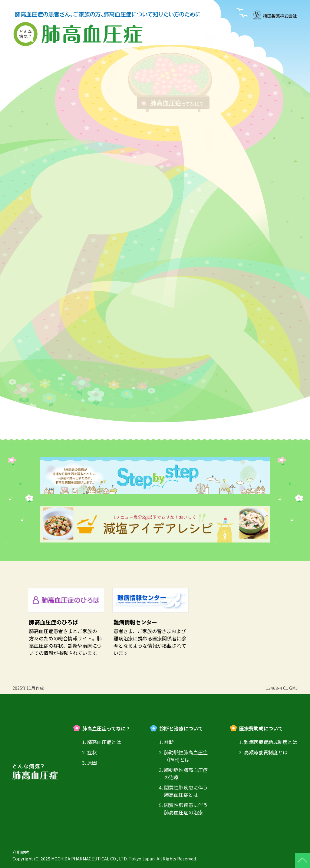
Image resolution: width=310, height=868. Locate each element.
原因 (92, 763)
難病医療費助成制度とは (271, 742)
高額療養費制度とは (266, 752)
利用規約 (21, 852)
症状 (92, 752)
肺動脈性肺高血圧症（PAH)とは (186, 756)
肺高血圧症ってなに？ (106, 728)
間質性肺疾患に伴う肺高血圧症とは (186, 791)
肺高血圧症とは (104, 742)
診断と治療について (181, 728)
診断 (169, 742)
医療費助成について (261, 728)
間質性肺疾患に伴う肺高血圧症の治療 (186, 809)
